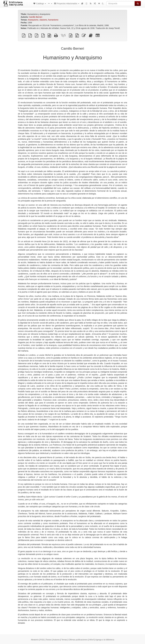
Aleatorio (35, 640)
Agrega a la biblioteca (105, 640)
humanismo (53, 20)
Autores (56, 640)
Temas (64, 640)
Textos (49, 640)
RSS (42, 640)
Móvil (92, 640)
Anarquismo (33, 20)
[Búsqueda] (121, 4)
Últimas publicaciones (78, 640)
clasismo (43, 20)
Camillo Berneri (35, 17)
